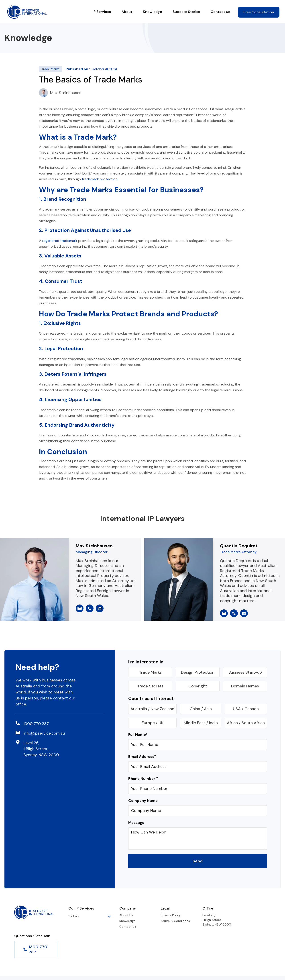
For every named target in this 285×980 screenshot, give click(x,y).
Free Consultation (259, 12)
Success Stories (186, 12)
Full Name (138, 735)
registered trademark (60, 241)
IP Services (102, 12)
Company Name (143, 801)
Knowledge (152, 12)
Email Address (142, 757)
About (127, 12)
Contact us (220, 12)
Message (136, 823)
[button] (92, 916)
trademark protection (100, 179)
